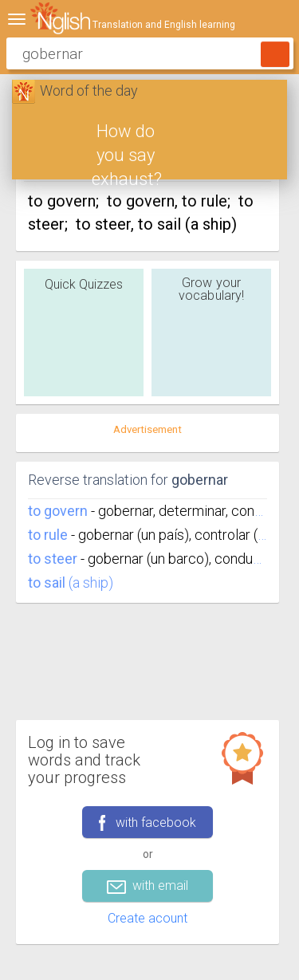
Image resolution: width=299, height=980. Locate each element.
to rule (48, 535)
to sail (47, 582)
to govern (58, 511)
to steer (53, 559)
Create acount (148, 918)
